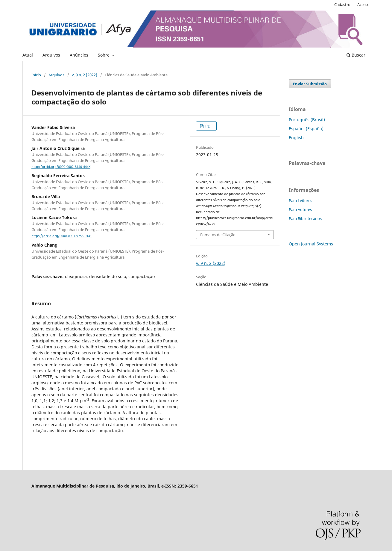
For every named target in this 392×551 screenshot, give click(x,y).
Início (36, 75)
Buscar (356, 55)
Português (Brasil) (307, 120)
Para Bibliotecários (305, 218)
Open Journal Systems (311, 244)
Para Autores (300, 210)
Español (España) (306, 129)
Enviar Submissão (310, 84)
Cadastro (342, 4)
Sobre (104, 55)
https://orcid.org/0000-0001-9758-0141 (62, 236)
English (296, 138)
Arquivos (51, 55)
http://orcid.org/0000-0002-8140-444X (61, 167)
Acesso (363, 4)
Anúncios (79, 55)
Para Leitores (300, 201)
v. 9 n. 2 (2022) (85, 75)
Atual (28, 55)
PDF (208, 126)
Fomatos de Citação (218, 235)
